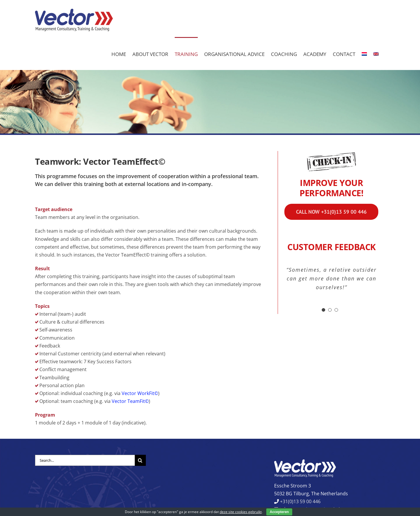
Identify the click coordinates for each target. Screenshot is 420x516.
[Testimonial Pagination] (323, 310)
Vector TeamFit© (130, 401)
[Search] (140, 460)
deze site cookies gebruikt (241, 512)
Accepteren (279, 512)
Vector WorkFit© (140, 393)
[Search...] (85, 460)
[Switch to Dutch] (364, 53)
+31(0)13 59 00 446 (300, 501)
